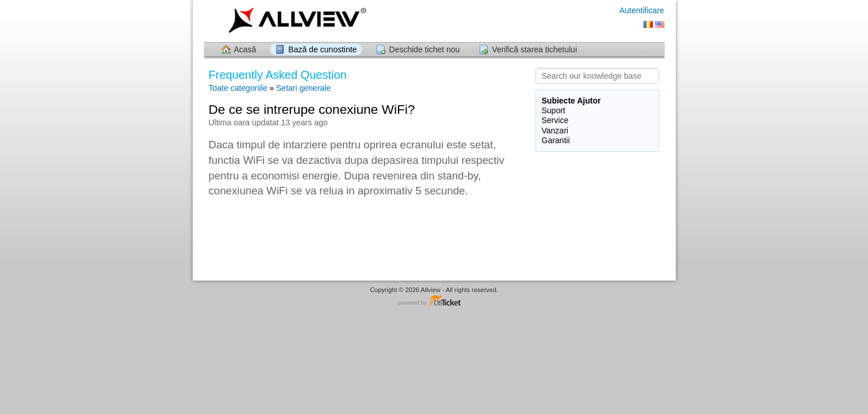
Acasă (245, 49)
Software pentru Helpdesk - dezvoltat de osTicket (434, 301)
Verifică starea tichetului (534, 49)
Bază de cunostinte (322, 49)
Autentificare (642, 10)
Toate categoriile (238, 88)
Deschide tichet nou (424, 49)
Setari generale (303, 88)
